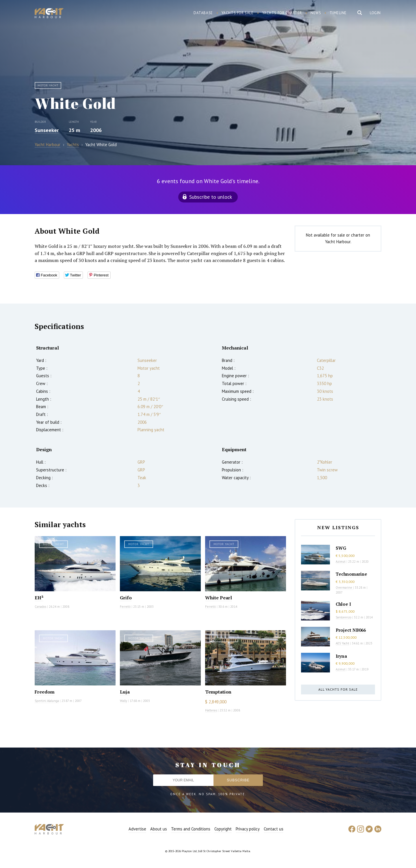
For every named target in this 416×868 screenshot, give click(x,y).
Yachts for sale (238, 13)
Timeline (338, 13)
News (316, 13)
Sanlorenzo (343, 617)
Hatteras (211, 710)
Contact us (274, 829)
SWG (341, 548)
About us (159, 829)
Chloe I (343, 604)
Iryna (341, 656)
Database (203, 13)
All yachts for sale (338, 689)
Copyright (223, 829)
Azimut (341, 562)
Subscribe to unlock (211, 197)
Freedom (45, 692)
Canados (40, 607)
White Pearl (219, 598)
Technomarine (351, 574)
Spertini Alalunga (47, 701)
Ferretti (125, 607)
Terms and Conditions (191, 829)
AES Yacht (342, 643)
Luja (125, 692)
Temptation (218, 692)
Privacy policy (248, 829)
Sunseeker (47, 130)
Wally (123, 701)
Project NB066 (351, 630)
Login (375, 13)
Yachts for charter (282, 13)
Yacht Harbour (49, 14)
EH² (39, 598)
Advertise (137, 829)
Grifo (126, 598)
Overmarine (344, 588)
